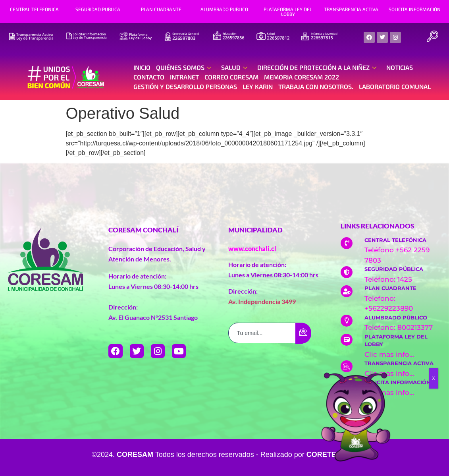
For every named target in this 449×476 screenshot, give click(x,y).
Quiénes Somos (185, 67)
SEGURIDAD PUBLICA (98, 9)
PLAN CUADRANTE (161, 9)
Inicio (142, 67)
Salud (235, 67)
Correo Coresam (231, 77)
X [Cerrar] (434, 378)
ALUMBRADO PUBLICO (224, 9)
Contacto (149, 77)
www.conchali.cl (252, 249)
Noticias (400, 67)
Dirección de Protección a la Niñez (318, 67)
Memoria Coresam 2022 (302, 77)
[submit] (303, 333)
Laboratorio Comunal (395, 86)
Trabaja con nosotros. (316, 86)
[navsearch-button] (432, 37)
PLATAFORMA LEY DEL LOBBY (288, 12)
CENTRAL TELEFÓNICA (395, 240)
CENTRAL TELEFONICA (34, 9)
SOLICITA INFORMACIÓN (415, 9)
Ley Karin (258, 86)
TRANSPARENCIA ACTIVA (351, 9)
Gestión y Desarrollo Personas (185, 86)
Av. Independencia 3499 (262, 301)
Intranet (184, 77)
